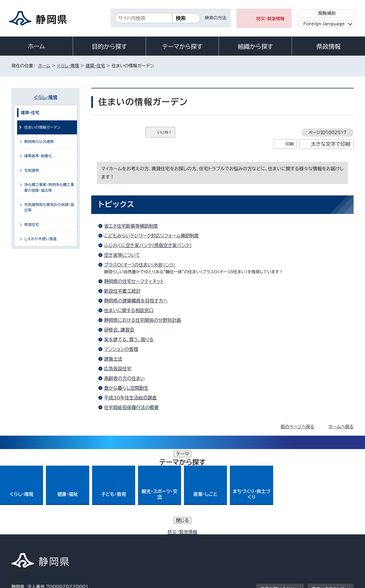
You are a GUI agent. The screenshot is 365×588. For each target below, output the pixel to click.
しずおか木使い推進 (40, 239)
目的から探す (109, 47)
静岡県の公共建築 (39, 142)
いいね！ (165, 132)
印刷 (290, 144)
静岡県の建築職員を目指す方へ (136, 301)
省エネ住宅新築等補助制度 (131, 226)
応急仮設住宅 (118, 369)
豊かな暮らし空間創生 (126, 388)
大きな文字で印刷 (331, 144)
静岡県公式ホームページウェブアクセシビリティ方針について (201, 539)
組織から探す (255, 47)
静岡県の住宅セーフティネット (134, 281)
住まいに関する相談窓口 (129, 310)
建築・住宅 (95, 66)
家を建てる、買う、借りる (129, 340)
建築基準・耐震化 (38, 156)
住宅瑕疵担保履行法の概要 (131, 407)
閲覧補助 (327, 13)
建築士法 (113, 359)
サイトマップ (327, 539)
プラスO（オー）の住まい (142, 265)
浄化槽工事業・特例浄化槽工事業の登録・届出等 (49, 187)
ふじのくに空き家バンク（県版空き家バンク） (148, 245)
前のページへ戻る (298, 427)
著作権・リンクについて (38, 539)
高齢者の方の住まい (124, 378)
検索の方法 (216, 18)
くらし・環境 (68, 66)
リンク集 (287, 539)
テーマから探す (182, 47)
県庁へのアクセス (328, 504)
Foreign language (324, 24)
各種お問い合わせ (278, 504)
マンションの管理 (121, 349)
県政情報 (328, 47)
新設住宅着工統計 (122, 291)
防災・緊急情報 (270, 19)
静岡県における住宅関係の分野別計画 (143, 320)
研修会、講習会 (119, 330)
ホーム (36, 46)
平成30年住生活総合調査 (130, 398)
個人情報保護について (102, 539)
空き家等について (122, 255)
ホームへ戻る (341, 427)
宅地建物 (32, 170)
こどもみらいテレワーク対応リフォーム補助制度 (151, 236)
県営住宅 (32, 225)
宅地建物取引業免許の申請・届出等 (49, 207)
